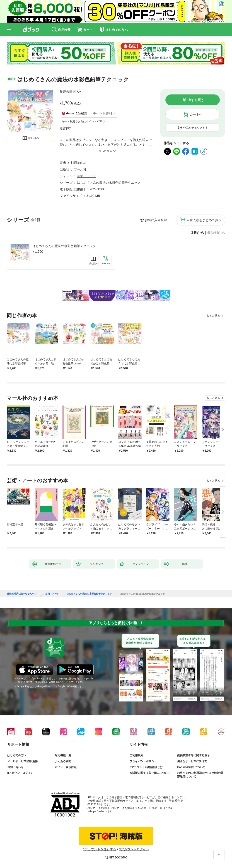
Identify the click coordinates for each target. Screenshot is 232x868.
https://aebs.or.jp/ (100, 811)
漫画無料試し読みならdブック (22, 594)
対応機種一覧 (63, 755)
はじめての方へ (17, 755)
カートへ (196, 114)
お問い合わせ (15, 767)
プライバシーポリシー (143, 761)
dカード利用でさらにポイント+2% (81, 121)
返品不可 (65, 129)
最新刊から (216, 233)
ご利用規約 (136, 755)
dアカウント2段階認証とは (146, 767)
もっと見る (213, 316)
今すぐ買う (196, 100)
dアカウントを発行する (99, 849)
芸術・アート (87, 176)
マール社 (80, 169)
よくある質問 (63, 761)
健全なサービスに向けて (192, 761)
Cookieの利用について (191, 767)
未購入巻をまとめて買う (204, 220)
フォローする (79, 91)
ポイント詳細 (102, 113)
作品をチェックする (196, 128)
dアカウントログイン (20, 773)
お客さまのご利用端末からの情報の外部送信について (200, 775)
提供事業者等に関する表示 (193, 755)
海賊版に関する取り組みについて (150, 773)
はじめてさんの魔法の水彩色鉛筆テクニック (64, 246)
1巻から (198, 233)
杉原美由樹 (68, 91)
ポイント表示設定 (66, 767)
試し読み (34, 138)
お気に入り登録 (156, 220)
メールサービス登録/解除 (23, 761)
